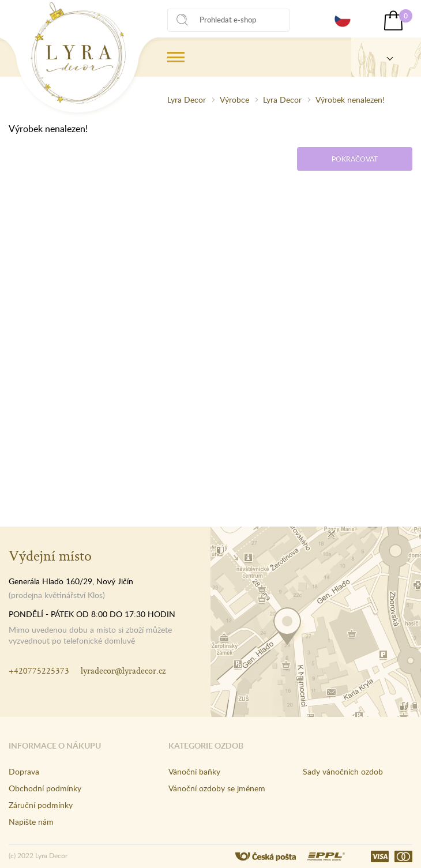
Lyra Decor (187, 99)
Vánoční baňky (194, 771)
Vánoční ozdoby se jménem (217, 788)
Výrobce (234, 99)
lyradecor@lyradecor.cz (123, 670)
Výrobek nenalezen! (350, 99)
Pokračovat (355, 159)
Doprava (24, 771)
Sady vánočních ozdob (343, 771)
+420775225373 (39, 670)
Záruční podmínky (41, 805)
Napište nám (31, 822)
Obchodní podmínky (45, 788)
